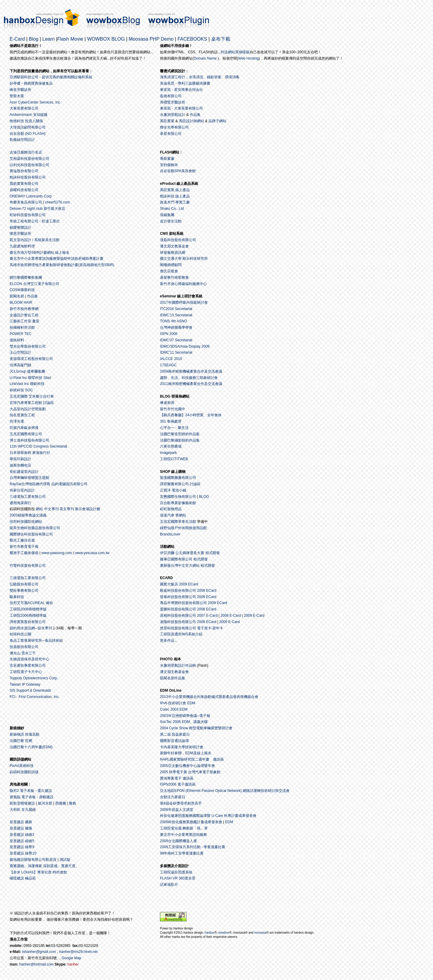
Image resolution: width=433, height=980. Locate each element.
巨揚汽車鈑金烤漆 (24, 428)
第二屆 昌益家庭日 (175, 734)
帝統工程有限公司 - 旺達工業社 (35, 221)
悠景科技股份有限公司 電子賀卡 (186, 628)
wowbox (224, 933)
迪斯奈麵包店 (20, 465)
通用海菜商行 (20, 503)
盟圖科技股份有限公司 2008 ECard (188, 609)
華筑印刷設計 (20, 459)
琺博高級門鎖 (20, 365)
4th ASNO (179, 321)
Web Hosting (248, 58)
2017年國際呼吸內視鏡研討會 (184, 302)
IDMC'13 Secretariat (176, 315)
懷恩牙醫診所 (20, 234)
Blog (34, 39)
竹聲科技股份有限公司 (28, 566)
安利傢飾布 (169, 165)
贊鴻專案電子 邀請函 (177, 778)
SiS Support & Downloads (30, 690)
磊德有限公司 (171, 96)
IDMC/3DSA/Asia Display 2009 (185, 346)
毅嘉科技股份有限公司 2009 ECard (188, 591)
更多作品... (169, 640)
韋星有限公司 (171, 134)
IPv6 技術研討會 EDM (178, 703)
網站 (39, 509)
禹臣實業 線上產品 (175, 190)
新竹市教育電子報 (24, 547)
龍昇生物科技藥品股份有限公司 (35, 528)
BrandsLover (170, 534)
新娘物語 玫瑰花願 (25, 734)
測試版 (65, 860)
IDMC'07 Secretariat (176, 340)
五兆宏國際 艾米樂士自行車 (32, 396)
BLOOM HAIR (21, 302)
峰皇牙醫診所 (20, 90)
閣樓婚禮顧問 (171, 265)
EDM (229, 822)
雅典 (72, 803)
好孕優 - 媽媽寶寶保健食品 (31, 83)
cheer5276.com (58, 202)
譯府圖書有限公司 (174, 484)
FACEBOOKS (192, 39)
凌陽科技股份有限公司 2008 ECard (188, 622)
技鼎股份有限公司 (24, 647)
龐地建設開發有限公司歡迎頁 (33, 860)
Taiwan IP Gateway (25, 684)
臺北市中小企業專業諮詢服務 (183, 835)
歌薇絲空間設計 (22, 140)
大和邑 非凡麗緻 (23, 810)
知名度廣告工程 (22, 415)
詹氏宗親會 (169, 271)
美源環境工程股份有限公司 (31, 359)
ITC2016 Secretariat (176, 309)
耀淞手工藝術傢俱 (24, 553)
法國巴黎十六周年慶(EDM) (31, 747)
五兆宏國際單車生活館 (178, 522)
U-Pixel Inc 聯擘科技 (26, 378)
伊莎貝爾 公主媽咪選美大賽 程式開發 (190, 553)
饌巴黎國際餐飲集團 (26, 278)
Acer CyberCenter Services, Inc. (35, 102)
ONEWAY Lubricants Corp (31, 196)
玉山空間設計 (20, 352)
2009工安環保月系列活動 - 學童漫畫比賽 (193, 847)
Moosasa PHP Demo (151, 39)
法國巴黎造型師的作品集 (180, 434)
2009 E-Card (254, 616)
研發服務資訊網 (173, 253)
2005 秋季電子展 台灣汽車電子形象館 (190, 772)
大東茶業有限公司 (24, 108)
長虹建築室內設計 (24, 472)
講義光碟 (201, 722)
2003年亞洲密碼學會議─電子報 (185, 716)
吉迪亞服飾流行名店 (26, 152)
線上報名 (62, 253)
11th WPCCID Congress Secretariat (38, 446)
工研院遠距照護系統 (176, 872)
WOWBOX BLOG (106, 39)
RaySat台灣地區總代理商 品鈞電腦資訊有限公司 (49, 484)
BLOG (204, 497)
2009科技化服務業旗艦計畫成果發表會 (191, 822)
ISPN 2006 (169, 334)
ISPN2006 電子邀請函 (178, 784)
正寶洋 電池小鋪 (173, 490)
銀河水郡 (45, 803)
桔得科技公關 (20, 634)
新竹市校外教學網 (24, 309)
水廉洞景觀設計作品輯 (178, 665)
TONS (165, 321)
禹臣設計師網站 (192, 121)
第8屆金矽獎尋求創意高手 (181, 803)
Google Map (71, 958)
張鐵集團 (167, 215)
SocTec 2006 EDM (175, 722)
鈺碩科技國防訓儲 (24, 772)
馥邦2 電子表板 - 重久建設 (31, 791)
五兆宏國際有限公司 (26, 434)
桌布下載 (221, 39)
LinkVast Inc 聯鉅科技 (27, 384)
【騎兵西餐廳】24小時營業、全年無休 (191, 415)
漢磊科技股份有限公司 (178, 240)
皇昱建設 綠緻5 (22, 841)
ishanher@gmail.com (39, 952)
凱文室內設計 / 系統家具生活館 (35, 240)
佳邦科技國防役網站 (26, 522)
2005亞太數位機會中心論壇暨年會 (187, 766)
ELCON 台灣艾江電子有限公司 (34, 284)
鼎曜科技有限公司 (24, 190)
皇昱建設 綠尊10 (23, 853)
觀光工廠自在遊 (22, 540)
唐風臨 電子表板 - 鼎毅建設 (32, 797)
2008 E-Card (231, 616)
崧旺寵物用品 (171, 509)
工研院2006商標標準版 (28, 616)
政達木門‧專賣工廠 (175, 202)
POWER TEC (20, 334)
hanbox (210, 933)
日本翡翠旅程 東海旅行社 (30, 453)
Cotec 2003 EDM (174, 709)
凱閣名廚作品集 (173, 678)
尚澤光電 (17, 421)
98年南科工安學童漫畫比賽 (182, 853)
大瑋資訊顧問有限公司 (28, 127)
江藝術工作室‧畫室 (25, 321)
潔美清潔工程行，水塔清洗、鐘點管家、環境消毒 (200, 77)
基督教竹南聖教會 (174, 278)
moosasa (261, 933)
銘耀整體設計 (20, 228)
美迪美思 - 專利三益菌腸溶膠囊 (185, 83)
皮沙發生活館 (171, 221)
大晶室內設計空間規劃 (28, 409)
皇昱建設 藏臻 (21, 828)
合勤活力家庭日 (173, 797)
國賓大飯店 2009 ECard (179, 584)
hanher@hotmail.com (36, 964)
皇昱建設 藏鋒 (21, 822)
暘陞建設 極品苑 (23, 878)
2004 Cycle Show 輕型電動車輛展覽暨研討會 (196, 728)
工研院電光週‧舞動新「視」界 (184, 828)
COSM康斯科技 (22, 290)
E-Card (17, 39)
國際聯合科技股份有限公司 (31, 534)
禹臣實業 (167, 121)
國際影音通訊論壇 (174, 741)
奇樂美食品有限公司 (26, 202)
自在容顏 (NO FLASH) (28, 134)
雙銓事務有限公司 (24, 591)
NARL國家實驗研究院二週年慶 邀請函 (192, 759)
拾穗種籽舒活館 (22, 327)
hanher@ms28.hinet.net (78, 952)
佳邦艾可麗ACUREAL (27, 603)
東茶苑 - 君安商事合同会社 (181, 90)
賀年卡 (218, 628)
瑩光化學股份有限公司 (28, 346)
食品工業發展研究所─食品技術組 (36, 640)
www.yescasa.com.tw (92, 553)
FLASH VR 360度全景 (178, 878)
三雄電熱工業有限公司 (28, 497)
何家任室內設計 (22, 490)
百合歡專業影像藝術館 (178, 503)
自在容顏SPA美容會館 (178, 171)
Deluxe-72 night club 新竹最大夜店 (37, 209)
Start (47, 378)
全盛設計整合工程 (24, 315)
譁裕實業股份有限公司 (28, 622)
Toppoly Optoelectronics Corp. (34, 678)
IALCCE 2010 (171, 359)
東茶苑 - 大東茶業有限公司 (181, 108)
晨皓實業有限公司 (24, 184)
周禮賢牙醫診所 (173, 102)
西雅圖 (61, 803)
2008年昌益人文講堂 (177, 810)
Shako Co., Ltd (172, 209)
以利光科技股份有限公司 (29, 165)
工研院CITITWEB (174, 459)
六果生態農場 (171, 446)
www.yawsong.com (57, 553)
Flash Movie (70, 39)
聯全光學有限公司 (174, 127)
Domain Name (205, 58)
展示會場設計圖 (88, 509)
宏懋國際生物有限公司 (178, 497)
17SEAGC (168, 365)
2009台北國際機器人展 (178, 841)
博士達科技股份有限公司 (29, 440)
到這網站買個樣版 (235, 52)
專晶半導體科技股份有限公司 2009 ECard (193, 603)
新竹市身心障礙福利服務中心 (183, 284)
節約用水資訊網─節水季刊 (31, 628)
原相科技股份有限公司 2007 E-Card (189, 616)
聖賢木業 (17, 96)
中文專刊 (51, 509)
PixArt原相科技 (22, 766)
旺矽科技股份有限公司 (28, 215)
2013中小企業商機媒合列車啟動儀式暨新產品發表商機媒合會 (209, 697)
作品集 (194, 115)
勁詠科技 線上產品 (175, 196)
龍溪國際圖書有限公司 (178, 478)
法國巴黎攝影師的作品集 (180, 440)
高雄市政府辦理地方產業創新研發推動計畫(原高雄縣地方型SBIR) (62, 265)
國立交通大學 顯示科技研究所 (184, 259)
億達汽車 (167, 515)
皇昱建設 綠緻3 (22, 835)
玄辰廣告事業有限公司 (28, 665)
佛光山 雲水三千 (23, 653)
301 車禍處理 (171, 421)
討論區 (48, 403)
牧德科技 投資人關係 (26, 121)
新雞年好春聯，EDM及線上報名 (186, 753)
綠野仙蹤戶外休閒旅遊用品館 (183, 528)
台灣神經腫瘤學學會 (176, 327)
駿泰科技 (17, 597)
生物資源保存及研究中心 (29, 659)
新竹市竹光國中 (173, 409)
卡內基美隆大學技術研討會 (182, 747)
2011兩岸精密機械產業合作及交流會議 (191, 384)
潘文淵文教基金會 (174, 246)
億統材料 (17, 340)
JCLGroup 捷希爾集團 (27, 371)
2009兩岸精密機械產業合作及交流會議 (191, 371)
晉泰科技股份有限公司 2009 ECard (188, 597)
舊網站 (181, 515)
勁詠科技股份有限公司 (28, 177)
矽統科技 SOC (21, 390)
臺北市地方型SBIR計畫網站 (32, 253)
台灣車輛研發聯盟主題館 (29, 478)
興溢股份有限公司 (24, 171)
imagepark (168, 453)
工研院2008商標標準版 (28, 609)
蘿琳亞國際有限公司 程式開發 (184, 559)
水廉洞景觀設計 (173, 115)
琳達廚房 (167, 403)
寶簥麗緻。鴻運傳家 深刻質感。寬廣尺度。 (44, 866)
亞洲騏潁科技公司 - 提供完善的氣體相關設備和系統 (51, 77)
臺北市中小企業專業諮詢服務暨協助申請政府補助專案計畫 (57, 259)
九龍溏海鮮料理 (22, 246)
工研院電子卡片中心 (26, 672)
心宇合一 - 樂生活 (174, 428)
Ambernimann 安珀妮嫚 (29, 115)
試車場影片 (169, 885)
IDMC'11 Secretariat (176, 352)
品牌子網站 (217, 121)
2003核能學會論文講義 (28, 515)
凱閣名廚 (17, 296)
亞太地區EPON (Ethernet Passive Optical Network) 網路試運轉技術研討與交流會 (225, 791)
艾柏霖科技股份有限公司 (29, 159)
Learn (49, 39)
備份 (49, 603)
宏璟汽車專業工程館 (26, 403)
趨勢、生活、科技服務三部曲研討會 (189, 378)
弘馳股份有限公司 (24, 584)
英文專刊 (67, 509)
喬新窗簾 (167, 159)
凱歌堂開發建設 (22, 803)
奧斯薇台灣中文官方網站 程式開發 (187, 566)
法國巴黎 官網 (21, 741)
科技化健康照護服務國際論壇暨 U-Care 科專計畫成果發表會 (208, 816)
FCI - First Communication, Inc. (35, 697)
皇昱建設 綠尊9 (22, 847)
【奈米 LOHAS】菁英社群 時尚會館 (38, 872)
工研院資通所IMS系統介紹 (181, 634)
